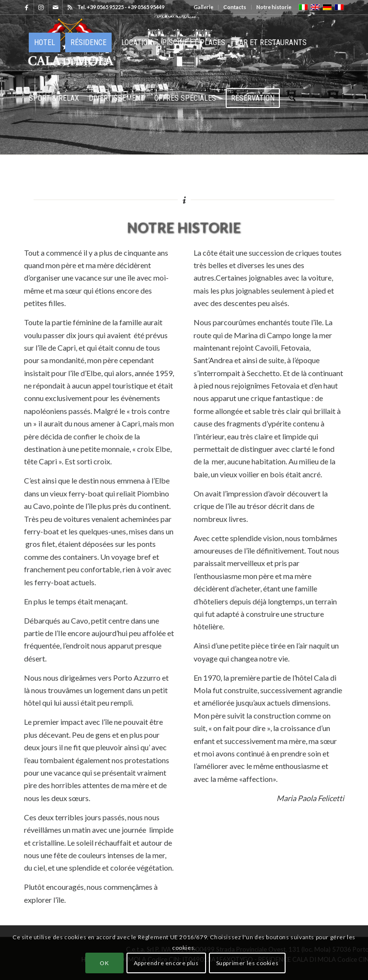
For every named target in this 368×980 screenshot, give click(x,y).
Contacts (235, 7)
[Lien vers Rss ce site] (70, 7)
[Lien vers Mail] (55, 7)
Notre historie (274, 7)
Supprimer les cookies (247, 963)
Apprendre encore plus (166, 963)
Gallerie (203, 7)
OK (104, 963)
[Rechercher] (293, 98)
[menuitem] (204, 7)
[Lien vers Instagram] (41, 7)
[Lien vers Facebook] (27, 7)
